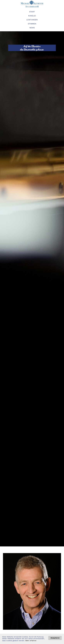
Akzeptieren (55, 638)
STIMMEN (32, 24)
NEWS (32, 28)
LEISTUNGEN (32, 20)
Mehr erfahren (31, 641)
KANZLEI (32, 16)
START (32, 12)
